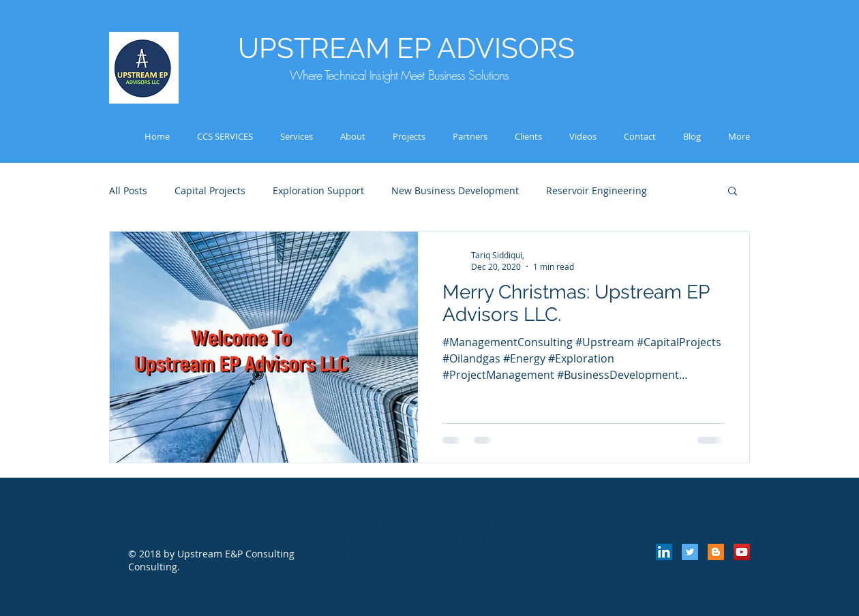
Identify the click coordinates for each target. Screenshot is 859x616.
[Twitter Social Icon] (690, 552)
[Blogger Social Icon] (716, 552)
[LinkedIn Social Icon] (664, 552)
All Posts (128, 190)
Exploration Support (318, 190)
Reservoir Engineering (597, 190)
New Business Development (455, 190)
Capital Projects (210, 190)
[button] (733, 192)
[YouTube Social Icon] (742, 552)
